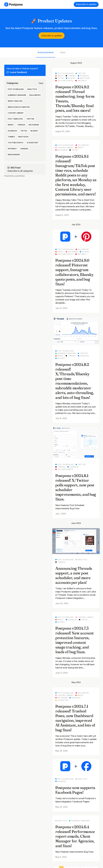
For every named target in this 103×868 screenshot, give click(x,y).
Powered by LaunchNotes (15, 176)
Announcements (46, 52)
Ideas (63, 52)
